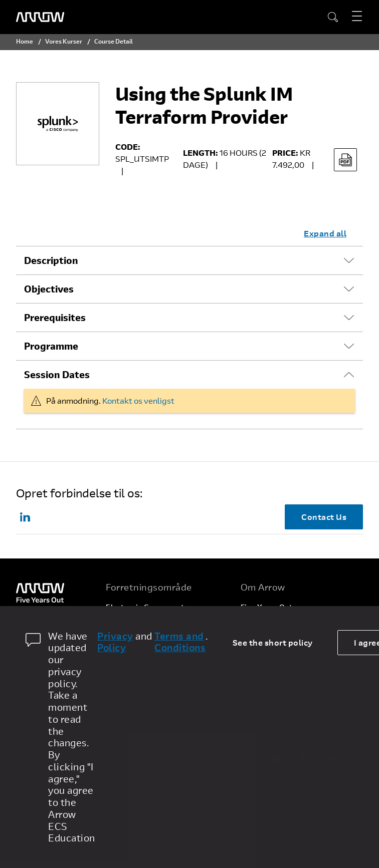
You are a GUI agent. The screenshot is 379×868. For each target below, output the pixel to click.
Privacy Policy (115, 642)
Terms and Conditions (180, 642)
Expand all (325, 233)
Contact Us (324, 517)
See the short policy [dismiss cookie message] (273, 642)
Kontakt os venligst (138, 400)
